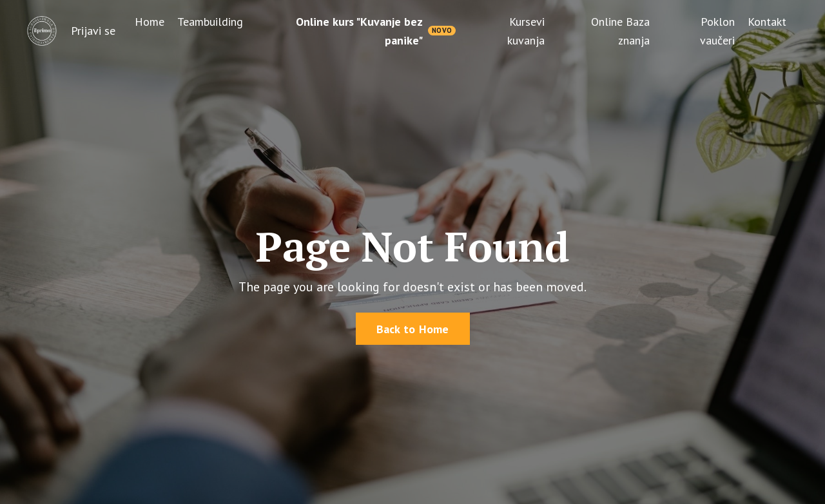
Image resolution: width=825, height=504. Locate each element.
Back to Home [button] (413, 329)
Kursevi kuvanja (526, 31)
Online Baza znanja (620, 31)
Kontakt (767, 22)
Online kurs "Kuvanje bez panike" (359, 31)
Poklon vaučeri (717, 31)
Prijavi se (93, 31)
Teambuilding (210, 22)
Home (150, 22)
